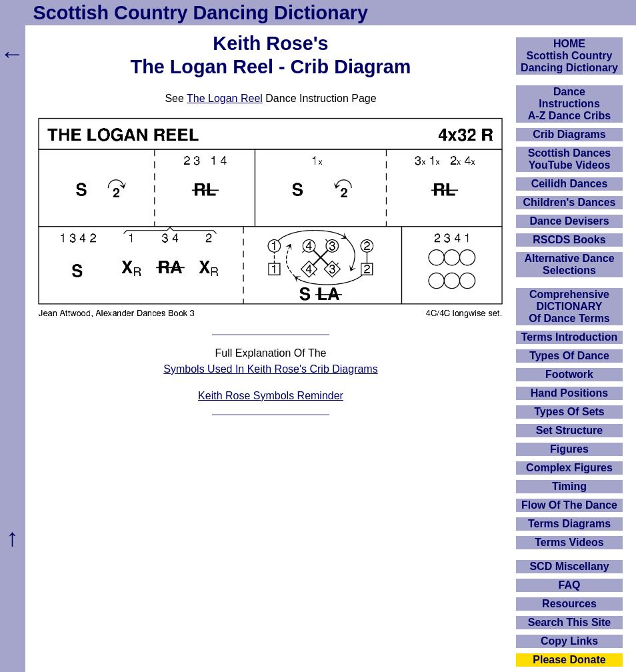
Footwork (569, 374)
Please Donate (569, 660)
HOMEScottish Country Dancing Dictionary (569, 56)
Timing (569, 486)
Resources (569, 604)
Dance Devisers (569, 221)
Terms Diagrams (569, 524)
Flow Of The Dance (569, 505)
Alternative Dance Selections (569, 264)
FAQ (570, 585)
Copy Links (569, 641)
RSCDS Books (569, 240)
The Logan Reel (225, 98)
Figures (569, 449)
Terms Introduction (570, 337)
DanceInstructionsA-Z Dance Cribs (569, 104)
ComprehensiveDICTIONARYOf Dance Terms (569, 306)
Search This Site (570, 622)
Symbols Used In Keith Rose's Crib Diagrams (270, 369)
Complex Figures (569, 468)
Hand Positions (569, 393)
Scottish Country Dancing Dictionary (201, 13)
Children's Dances (570, 202)
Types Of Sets (569, 412)
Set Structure (569, 430)
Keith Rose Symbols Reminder (271, 396)
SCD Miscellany (569, 566)
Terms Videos (569, 542)
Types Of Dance (569, 356)
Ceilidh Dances (570, 184)
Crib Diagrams (569, 134)
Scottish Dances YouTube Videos (569, 159)
